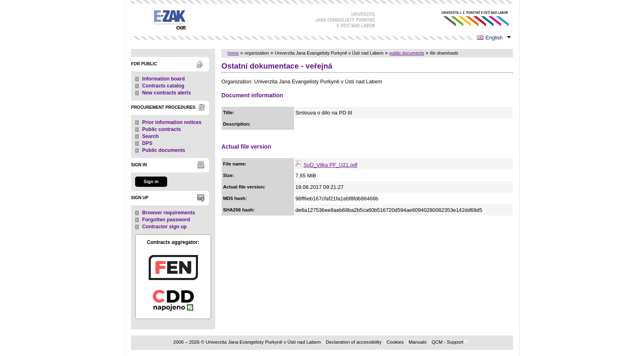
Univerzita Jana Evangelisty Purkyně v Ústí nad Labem (469, 19)
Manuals (418, 342)
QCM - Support (447, 342)
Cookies (395, 342)
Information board (163, 79)
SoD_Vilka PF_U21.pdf (330, 165)
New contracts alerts (167, 93)
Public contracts (162, 129)
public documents (407, 53)
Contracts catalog (163, 86)
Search (151, 136)
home (233, 53)
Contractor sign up (164, 227)
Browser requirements (169, 213)
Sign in (151, 181)
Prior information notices (172, 122)
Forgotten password (166, 220)
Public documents (164, 150)
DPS (147, 143)
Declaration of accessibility (354, 342)
